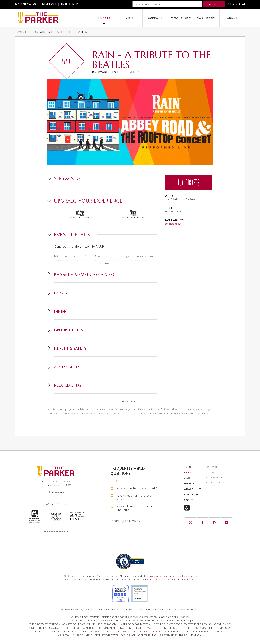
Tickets (104, 18)
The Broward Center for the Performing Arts (35, 516)
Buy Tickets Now (173, 224)
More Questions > (126, 521)
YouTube (227, 523)
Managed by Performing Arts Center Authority (171, 576)
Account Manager (27, 4)
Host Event (207, 18)
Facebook (203, 523)
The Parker (53, 18)
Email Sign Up (73, 4)
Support (155, 18)
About (232, 18)
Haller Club (80, 214)
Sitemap (211, 472)
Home (19, 32)
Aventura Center (56, 517)
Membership (52, 4)
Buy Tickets (189, 183)
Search (214, 4)
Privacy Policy (215, 483)
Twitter (190, 523)
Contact (212, 467)
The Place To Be (133, 214)
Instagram (215, 523)
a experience (56, 531)
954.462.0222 (56, 492)
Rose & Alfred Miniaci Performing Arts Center (77, 517)
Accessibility (214, 478)
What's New (181, 18)
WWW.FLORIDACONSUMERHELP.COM (144, 631)
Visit (130, 18)
